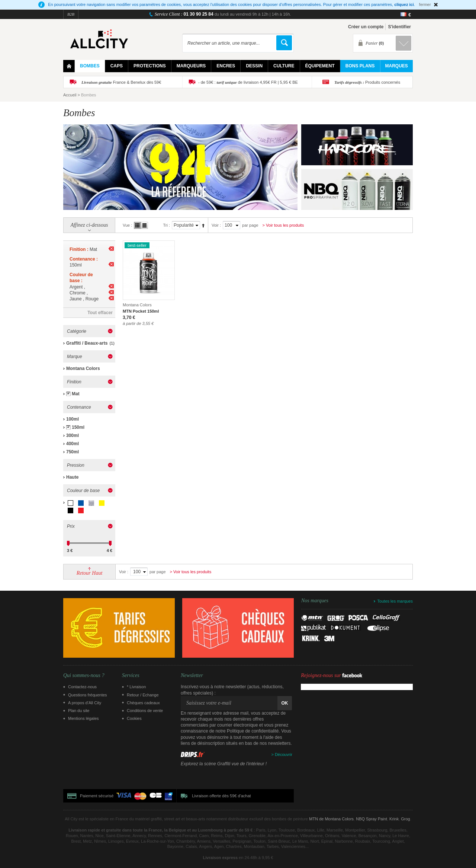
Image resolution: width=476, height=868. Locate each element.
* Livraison (136, 687)
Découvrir (284, 754)
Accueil (70, 95)
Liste (144, 225)
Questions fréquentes (88, 695)
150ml (78, 427)
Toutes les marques (395, 601)
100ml (73, 419)
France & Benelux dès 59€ (121, 82)
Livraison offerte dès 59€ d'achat (221, 796)
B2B (71, 14)
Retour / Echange (143, 695)
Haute (72, 477)
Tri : (166, 225)
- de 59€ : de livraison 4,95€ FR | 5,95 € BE (248, 82)
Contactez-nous (82, 687)
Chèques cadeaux (143, 703)
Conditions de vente (145, 711)
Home (69, 66)
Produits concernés (367, 82)
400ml (73, 444)
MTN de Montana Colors (331, 819)
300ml (73, 435)
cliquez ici (404, 4)
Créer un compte (366, 27)
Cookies (134, 718)
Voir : (216, 225)
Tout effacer (100, 313)
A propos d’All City (85, 703)
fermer (425, 4)
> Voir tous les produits (283, 225)
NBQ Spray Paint (372, 819)
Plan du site (79, 711)
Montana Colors (83, 368)
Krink (394, 819)
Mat (76, 394)
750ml (73, 452)
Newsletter (192, 676)
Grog (405, 819)
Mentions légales (83, 718)
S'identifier (399, 27)
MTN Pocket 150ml (141, 311)
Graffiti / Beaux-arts (87, 343)
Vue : (127, 225)
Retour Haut (90, 573)
